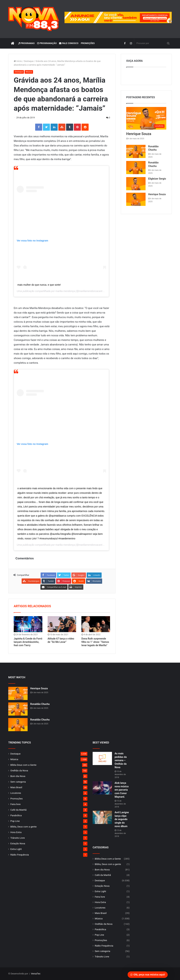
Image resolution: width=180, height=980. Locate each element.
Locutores (16, 793)
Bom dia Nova (18, 776)
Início (18, 61)
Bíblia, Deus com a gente (23, 827)
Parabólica (16, 815)
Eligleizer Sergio (157, 179)
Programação (47, 43)
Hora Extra (16, 832)
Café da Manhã (18, 810)
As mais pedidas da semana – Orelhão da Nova (121, 760)
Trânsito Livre (18, 838)
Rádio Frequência (20, 855)
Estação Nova (18, 843)
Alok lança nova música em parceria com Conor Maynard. (122, 790)
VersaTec (36, 974)
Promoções (88, 43)
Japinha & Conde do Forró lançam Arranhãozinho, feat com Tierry (28, 642)
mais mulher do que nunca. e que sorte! (39, 285)
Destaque (29, 61)
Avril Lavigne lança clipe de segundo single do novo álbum (122, 819)
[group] (118, 17)
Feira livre (15, 804)
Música (29, 72)
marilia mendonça (65, 291)
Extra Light (16, 849)
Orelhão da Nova (19, 770)
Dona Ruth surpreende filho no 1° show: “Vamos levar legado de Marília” (95, 642)
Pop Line (15, 821)
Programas (26, 43)
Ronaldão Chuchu (40, 704)
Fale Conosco (69, 43)
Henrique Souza (139, 134)
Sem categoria (18, 782)
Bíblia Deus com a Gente (23, 765)
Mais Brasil (16, 787)
